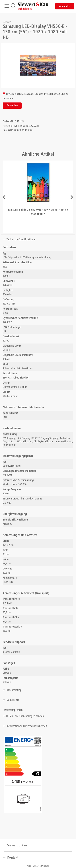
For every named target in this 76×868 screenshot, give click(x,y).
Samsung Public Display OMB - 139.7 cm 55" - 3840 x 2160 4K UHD (38, 212)
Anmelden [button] (65, 6)
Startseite (7, 22)
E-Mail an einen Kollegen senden (24, 716)
